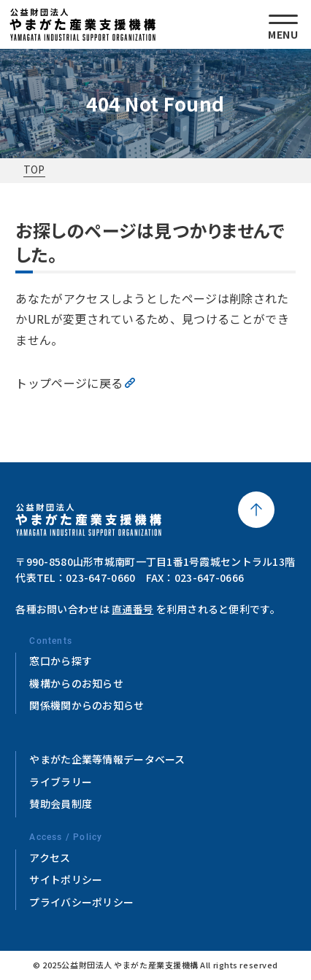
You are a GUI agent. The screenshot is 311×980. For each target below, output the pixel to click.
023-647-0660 (100, 577)
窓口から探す (61, 661)
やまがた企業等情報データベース (107, 759)
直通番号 (133, 609)
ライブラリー (61, 782)
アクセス (50, 857)
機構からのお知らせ (76, 683)
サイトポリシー (66, 879)
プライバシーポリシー (81, 902)
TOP (34, 169)
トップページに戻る (69, 383)
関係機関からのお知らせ (87, 705)
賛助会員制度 (61, 804)
